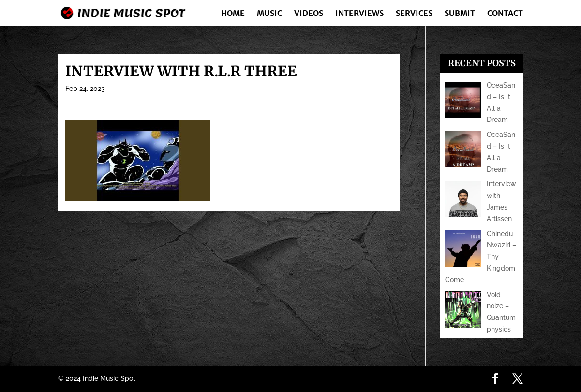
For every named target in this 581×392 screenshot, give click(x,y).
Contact (505, 14)
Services (414, 14)
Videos (309, 14)
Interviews (359, 14)
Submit (460, 14)
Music (269, 14)
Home (233, 14)
